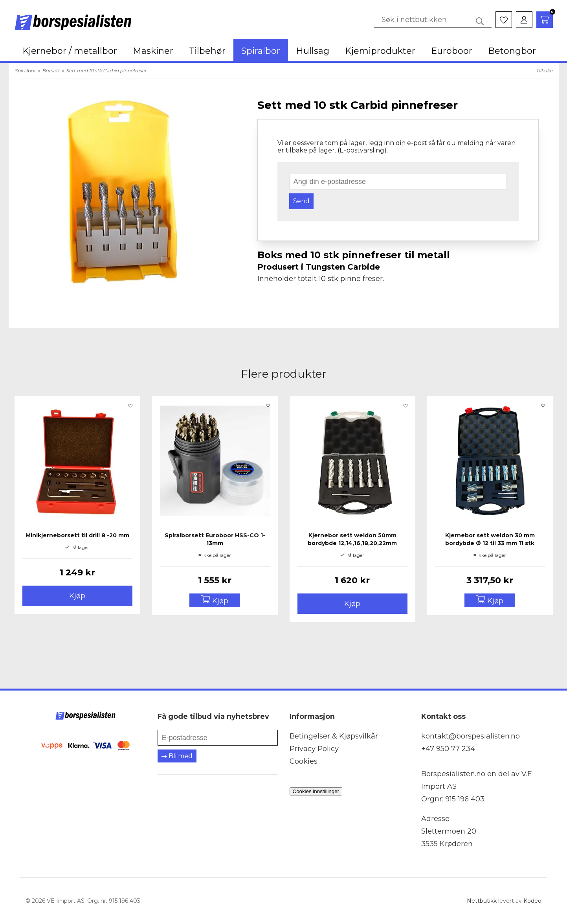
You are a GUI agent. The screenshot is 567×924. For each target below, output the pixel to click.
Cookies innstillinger (316, 791)
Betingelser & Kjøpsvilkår (334, 736)
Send (301, 201)
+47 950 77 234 (448, 749)
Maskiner (153, 51)
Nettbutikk (482, 901)
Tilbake (544, 71)
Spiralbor (261, 51)
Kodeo (532, 901)
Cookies (304, 761)
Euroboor (452, 51)
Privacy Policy (314, 749)
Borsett (51, 71)
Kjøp (77, 596)
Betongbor (512, 51)
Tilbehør (207, 51)
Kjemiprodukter (380, 51)
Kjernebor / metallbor (70, 51)
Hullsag (313, 51)
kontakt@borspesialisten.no (471, 736)
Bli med (177, 756)
